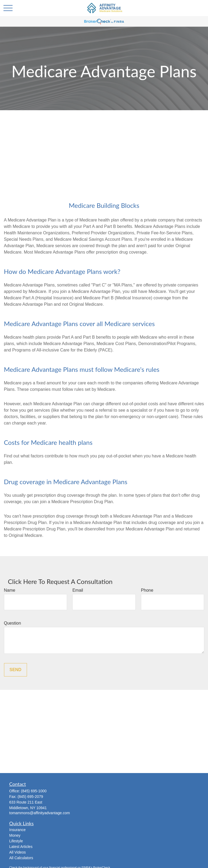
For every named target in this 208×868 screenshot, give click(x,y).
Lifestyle (16, 841)
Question (13, 623)
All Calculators (21, 858)
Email (78, 590)
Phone (147, 590)
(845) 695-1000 (34, 791)
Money (15, 835)
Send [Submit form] (15, 670)
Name (10, 590)
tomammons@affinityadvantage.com (40, 813)
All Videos (18, 852)
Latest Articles (21, 847)
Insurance (17, 830)
